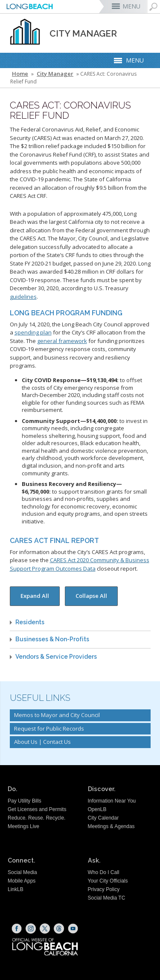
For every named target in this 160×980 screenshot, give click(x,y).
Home (20, 74)
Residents (30, 622)
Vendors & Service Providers (56, 657)
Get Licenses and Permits (37, 809)
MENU (131, 6)
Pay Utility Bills (25, 801)
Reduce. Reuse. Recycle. (36, 818)
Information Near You (112, 801)
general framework (62, 341)
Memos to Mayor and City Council (57, 715)
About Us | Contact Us (42, 742)
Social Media (22, 872)
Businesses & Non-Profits (52, 639)
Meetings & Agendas (111, 826)
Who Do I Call (104, 872)
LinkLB (16, 889)
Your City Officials (108, 881)
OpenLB (97, 809)
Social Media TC (107, 898)
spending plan (33, 332)
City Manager (55, 74)
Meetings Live (23, 826)
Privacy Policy (104, 889)
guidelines (23, 297)
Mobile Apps (22, 881)
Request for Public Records (49, 729)
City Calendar (103, 818)
